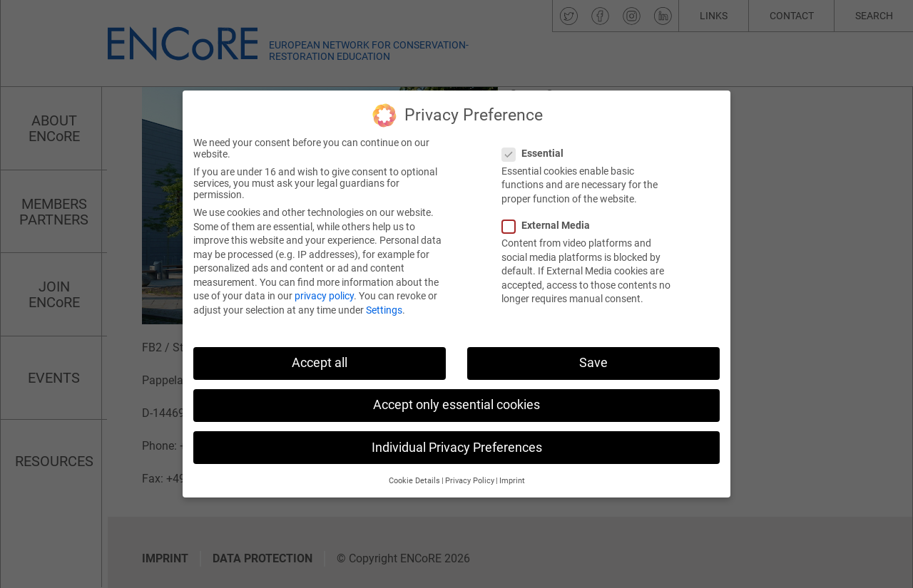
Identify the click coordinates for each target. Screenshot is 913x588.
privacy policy (324, 289)
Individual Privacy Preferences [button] (457, 440)
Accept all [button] (320, 356)
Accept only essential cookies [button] (456, 398)
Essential (537, 146)
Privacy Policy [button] (470, 474)
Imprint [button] (512, 474)
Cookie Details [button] (414, 474)
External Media (550, 219)
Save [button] (593, 356)
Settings (384, 304)
